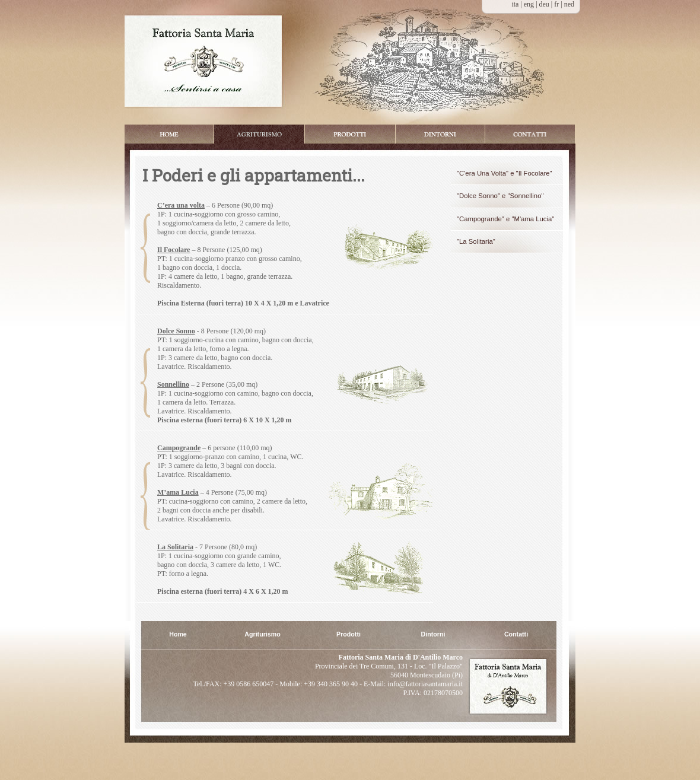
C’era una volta (181, 205)
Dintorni (440, 134)
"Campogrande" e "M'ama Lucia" (505, 219)
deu (545, 4)
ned (569, 4)
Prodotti (350, 134)
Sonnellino (173, 384)
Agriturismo (262, 634)
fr (557, 4)
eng (530, 4)
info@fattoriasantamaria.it (424, 684)
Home (169, 134)
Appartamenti (259, 134)
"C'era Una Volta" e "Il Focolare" (505, 173)
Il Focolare (174, 250)
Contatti (516, 634)
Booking (530, 134)
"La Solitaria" (476, 241)
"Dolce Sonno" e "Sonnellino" (500, 196)
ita (515, 4)
